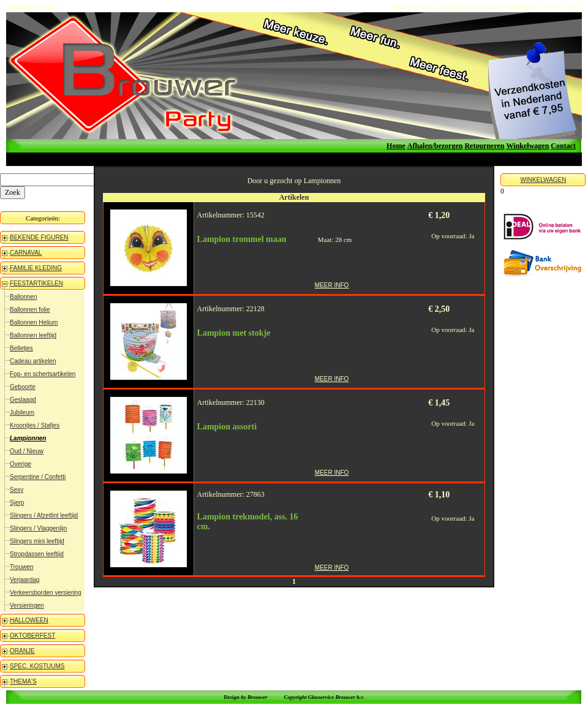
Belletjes (21, 348)
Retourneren (484, 146)
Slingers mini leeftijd (37, 541)
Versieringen (27, 605)
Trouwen (22, 567)
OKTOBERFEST (32, 636)
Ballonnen (23, 297)
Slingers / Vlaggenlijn (38, 528)
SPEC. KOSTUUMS (37, 666)
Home (396, 146)
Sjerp (17, 503)
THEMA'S (23, 681)
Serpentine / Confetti (38, 477)
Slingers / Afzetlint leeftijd (44, 515)
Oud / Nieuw (27, 451)
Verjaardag (24, 580)
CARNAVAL (26, 253)
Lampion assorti (227, 427)
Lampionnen (28, 438)
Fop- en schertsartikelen (43, 374)
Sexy (17, 490)
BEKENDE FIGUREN (39, 237)
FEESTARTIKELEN (36, 283)
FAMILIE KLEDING (36, 268)
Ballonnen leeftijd (33, 335)
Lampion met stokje (234, 333)
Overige (21, 464)
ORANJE (22, 651)
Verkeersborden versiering (46, 593)
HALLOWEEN (29, 620)
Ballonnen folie (30, 310)
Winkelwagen (528, 146)
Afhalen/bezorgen (435, 146)
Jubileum (22, 413)
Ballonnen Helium (34, 323)
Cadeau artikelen (33, 361)
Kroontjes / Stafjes (35, 425)
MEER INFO (332, 285)
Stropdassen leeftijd (37, 554)
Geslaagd (23, 400)
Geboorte (23, 387)
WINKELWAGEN (543, 180)
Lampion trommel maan (242, 239)
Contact (563, 146)
